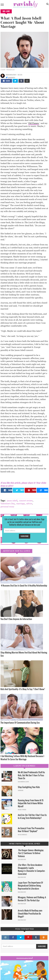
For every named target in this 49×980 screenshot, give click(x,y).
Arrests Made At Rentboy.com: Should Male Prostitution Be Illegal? (30, 914)
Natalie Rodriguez (22, 835)
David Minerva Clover (23, 782)
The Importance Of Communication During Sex (20, 723)
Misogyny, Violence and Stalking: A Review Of (32, 899)
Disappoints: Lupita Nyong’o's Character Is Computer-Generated (32, 869)
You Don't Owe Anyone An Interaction (16, 619)
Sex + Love (6, 11)
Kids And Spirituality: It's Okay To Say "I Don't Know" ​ (23, 689)
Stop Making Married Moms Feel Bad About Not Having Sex (24, 654)
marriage (21, 503)
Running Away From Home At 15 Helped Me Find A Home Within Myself (31, 803)
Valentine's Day (8, 503)
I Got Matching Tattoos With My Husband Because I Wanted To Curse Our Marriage (22, 758)
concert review (26, 501)
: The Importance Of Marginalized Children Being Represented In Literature (30, 886)
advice (29, 503)
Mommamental (24, 958)
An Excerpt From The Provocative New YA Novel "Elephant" (31, 830)
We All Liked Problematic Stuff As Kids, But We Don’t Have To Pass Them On (31, 775)
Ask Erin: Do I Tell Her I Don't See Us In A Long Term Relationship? (32, 817)
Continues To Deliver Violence (31, 853)
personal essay (7, 507)
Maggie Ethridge (22, 810)
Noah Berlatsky (11, 75)
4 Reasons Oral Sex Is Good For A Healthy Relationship (24, 585)
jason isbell (12, 501)
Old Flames (34, 123)
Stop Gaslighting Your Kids (29, 787)
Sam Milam (21, 790)
